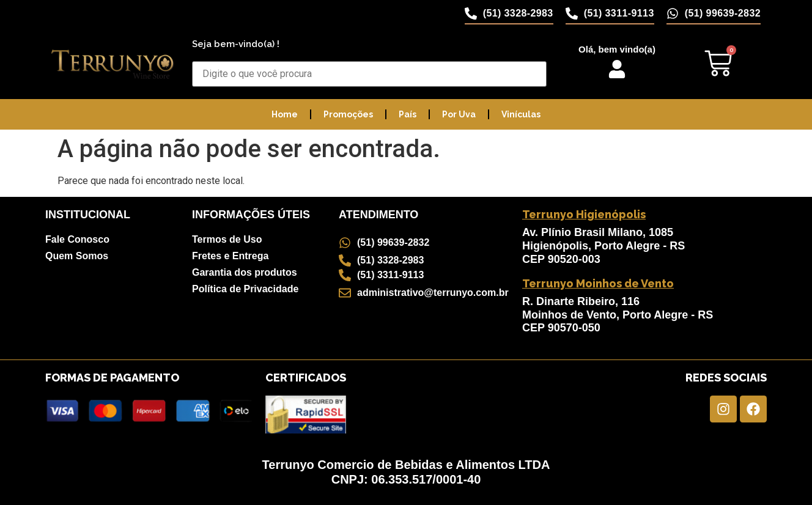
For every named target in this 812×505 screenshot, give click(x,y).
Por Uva (459, 114)
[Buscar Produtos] (369, 74)
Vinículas (521, 114)
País (408, 114)
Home (285, 114)
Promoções (348, 114)
